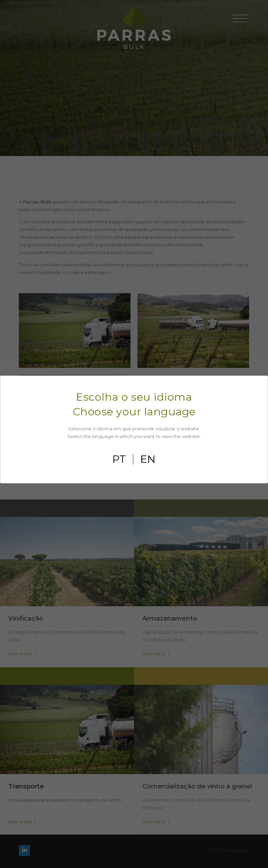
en (148, 459)
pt (119, 459)
